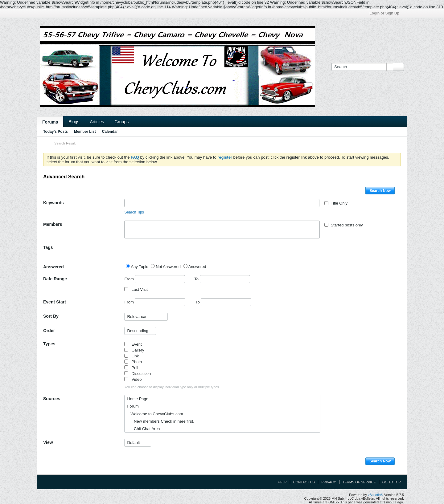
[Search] (362, 67)
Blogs (74, 122)
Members (53, 224)
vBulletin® (376, 495)
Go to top (392, 482)
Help (282, 482)
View (48, 442)
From (155, 279)
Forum (133, 406)
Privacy (329, 482)
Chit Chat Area (143, 429)
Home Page (138, 399)
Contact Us (304, 482)
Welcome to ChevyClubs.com (155, 414)
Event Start (55, 302)
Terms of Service (359, 482)
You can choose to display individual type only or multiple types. (172, 387)
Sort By (51, 316)
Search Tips (134, 212)
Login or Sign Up (386, 13)
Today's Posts (55, 132)
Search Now (380, 191)
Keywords (53, 203)
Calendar (110, 132)
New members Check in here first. (160, 421)
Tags (48, 247)
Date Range (55, 279)
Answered (53, 267)
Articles (97, 122)
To (222, 279)
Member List (85, 132)
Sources (52, 399)
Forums (50, 122)
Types (49, 344)
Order (49, 331)
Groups (121, 122)
